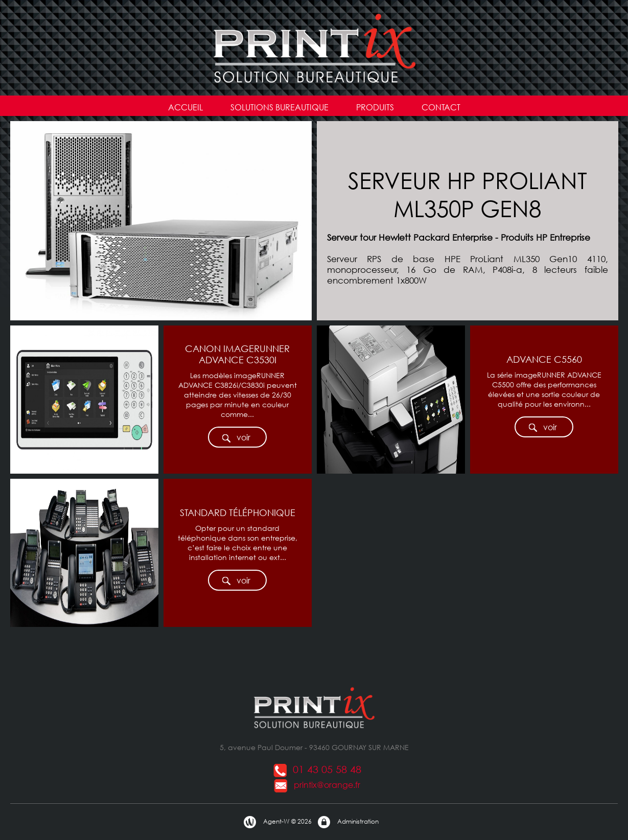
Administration (348, 822)
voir (236, 438)
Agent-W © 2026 (277, 822)
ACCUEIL (185, 107)
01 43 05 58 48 (317, 769)
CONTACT (441, 107)
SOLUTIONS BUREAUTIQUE (280, 107)
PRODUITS (375, 107)
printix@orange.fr (317, 785)
